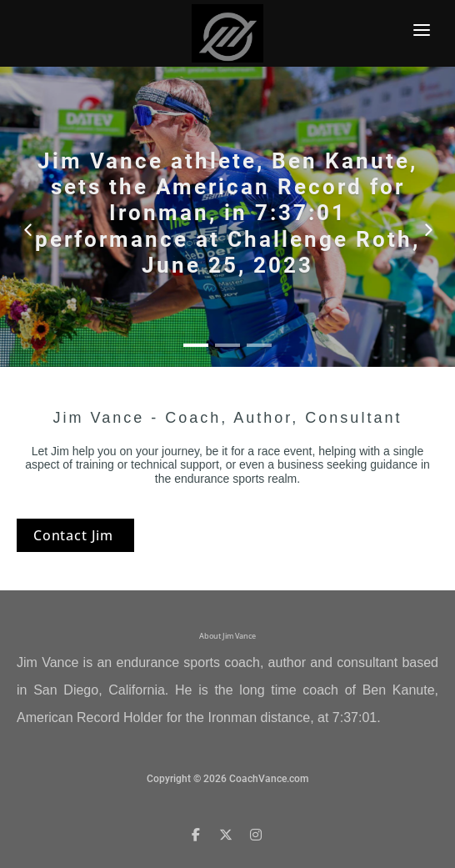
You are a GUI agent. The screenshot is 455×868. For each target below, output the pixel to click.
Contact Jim (75, 535)
